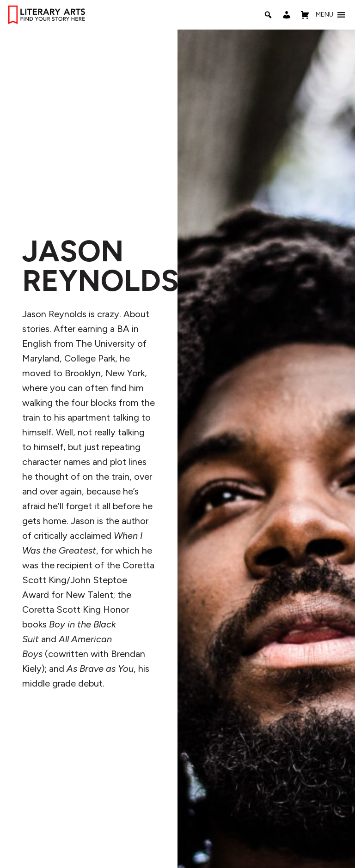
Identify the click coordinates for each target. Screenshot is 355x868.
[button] (324, 15)
